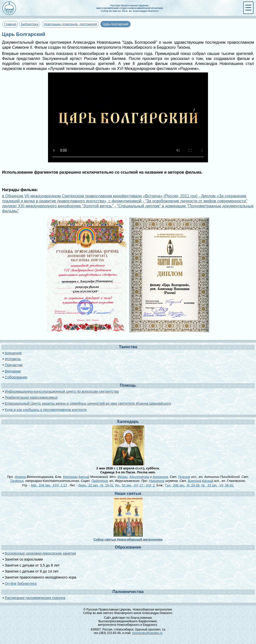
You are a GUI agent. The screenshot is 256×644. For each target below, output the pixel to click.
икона (84, 477)
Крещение (13, 353)
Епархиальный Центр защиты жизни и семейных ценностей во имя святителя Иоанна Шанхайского (88, 403)
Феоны (122, 477)
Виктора (194, 481)
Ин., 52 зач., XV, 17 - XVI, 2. (135, 485)
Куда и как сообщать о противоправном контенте (46, 410)
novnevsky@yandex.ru (147, 633)
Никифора (157, 481)
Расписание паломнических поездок (35, 598)
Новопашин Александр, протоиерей (70, 24)
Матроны (70, 477)
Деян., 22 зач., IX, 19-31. (96, 485)
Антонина (160, 477)
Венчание (13, 371)
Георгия (184, 477)
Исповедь (13, 359)
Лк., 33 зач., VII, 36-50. (218, 485)
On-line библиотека (21, 584)
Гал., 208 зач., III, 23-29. (183, 485)
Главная (10, 24)
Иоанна (20, 477)
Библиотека (30, 24)
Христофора (139, 477)
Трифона (17, 481)
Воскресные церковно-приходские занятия (40, 553)
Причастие (14, 365)
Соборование (16, 377)
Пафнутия (100, 481)
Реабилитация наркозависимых (31, 397)
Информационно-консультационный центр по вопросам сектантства (62, 391)
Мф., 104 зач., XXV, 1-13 (49, 485)
